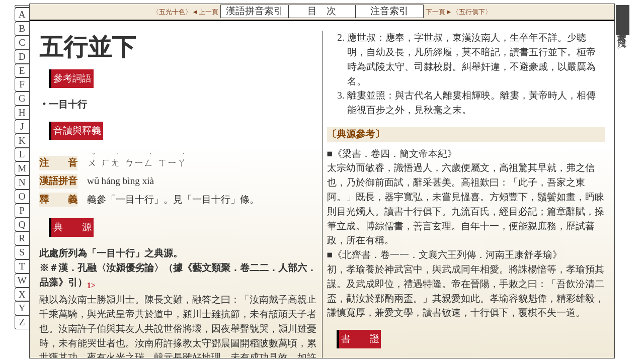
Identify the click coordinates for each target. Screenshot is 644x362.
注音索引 (389, 11)
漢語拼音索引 (255, 11)
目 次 (322, 11)
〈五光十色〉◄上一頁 (185, 12)
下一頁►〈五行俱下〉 (458, 12)
